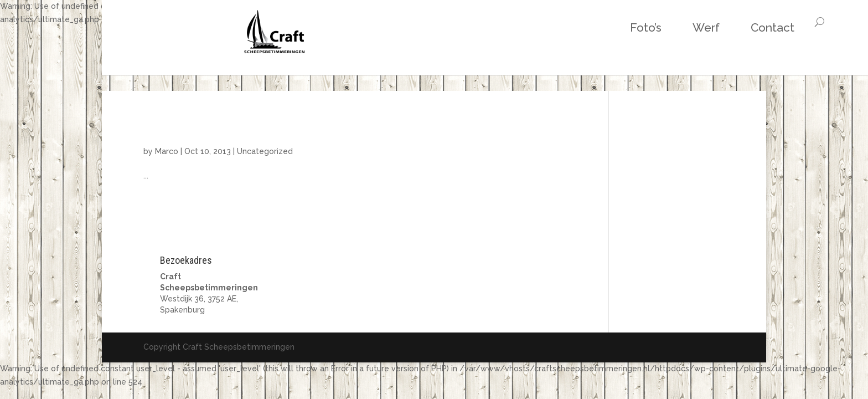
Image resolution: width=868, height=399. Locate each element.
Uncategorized (265, 151)
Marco (167, 151)
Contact (672, 27)
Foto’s (546, 27)
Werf (606, 27)
